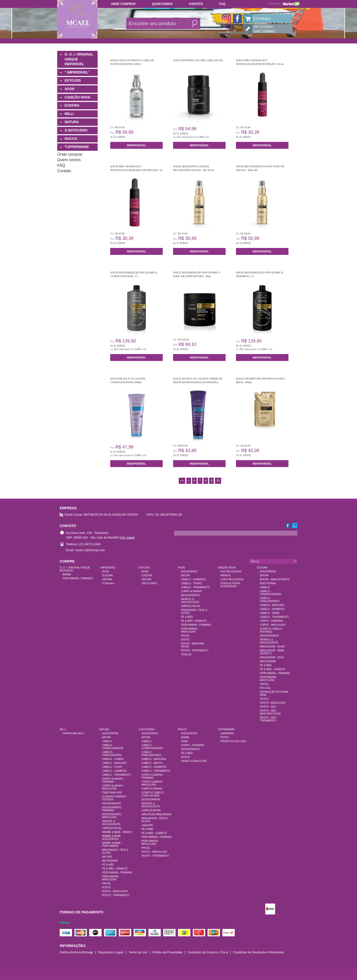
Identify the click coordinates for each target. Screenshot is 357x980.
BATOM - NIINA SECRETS (275, 579)
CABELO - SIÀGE (270, 613)
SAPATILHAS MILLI (73, 733)
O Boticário (108, 583)
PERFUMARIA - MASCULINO (190, 630)
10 (218, 481)
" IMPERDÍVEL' (77, 72)
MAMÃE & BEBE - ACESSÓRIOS (112, 838)
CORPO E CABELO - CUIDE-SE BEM (153, 794)
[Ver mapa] (127, 538)
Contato (196, 4)
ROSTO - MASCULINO (273, 703)
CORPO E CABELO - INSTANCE (272, 630)
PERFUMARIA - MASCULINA (269, 679)
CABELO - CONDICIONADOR (270, 593)
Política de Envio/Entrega (76, 952)
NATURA (72, 122)
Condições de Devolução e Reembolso (259, 952)
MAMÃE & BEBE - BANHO (117, 832)
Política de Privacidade (167, 952)
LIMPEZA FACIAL (191, 606)
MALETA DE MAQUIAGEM (156, 814)
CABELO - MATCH (152, 763)
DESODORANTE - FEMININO (112, 809)
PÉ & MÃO (187, 617)
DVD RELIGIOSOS (231, 572)
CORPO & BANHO (191, 591)
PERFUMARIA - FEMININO (78, 578)
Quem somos (162, 4)
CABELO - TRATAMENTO (195, 587)
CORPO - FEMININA (271, 621)
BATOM (185, 575)
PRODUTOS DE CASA (233, 741)
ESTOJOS (73, 80)
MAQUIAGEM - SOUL (272, 657)
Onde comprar (123, 4)
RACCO (71, 139)
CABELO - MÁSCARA (272, 605)
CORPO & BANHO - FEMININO (113, 780)
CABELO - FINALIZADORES (270, 600)
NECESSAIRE (268, 661)
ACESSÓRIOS (189, 572)
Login (257, 31)
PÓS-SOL (265, 688)
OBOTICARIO (149, 583)
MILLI (69, 114)
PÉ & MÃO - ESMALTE (194, 621)
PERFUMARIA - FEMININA (275, 673)
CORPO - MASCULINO (273, 625)
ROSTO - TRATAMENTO (195, 650)
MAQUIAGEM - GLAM (272, 647)
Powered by (284, 4)
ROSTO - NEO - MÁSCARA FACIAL (270, 712)
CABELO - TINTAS (191, 583)
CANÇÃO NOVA (78, 97)
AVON (69, 89)
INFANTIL (226, 575)
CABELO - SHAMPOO (193, 579)
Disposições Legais (111, 952)
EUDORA (72, 105)
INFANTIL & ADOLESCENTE (190, 601)
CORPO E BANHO (152, 789)
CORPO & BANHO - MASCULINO (113, 787)
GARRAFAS (227, 733)
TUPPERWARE (77, 147)
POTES (225, 737)
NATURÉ (107, 857)
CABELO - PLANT (112, 767)
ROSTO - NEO (268, 707)
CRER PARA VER (112, 793)
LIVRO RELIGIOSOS (232, 579)
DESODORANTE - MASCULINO (112, 816)
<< (182, 481)
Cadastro (269, 31)
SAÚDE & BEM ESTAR (194, 761)
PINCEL (185, 636)
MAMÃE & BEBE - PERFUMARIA (112, 844)
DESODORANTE (190, 595)
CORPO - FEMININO (193, 745)
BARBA (67, 575)
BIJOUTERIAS (268, 583)
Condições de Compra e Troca (208, 952)
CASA (184, 741)
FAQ (222, 4)
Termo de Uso (138, 952)
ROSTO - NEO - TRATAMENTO (269, 719)
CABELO (265, 587)
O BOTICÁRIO (76, 130)
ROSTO (185, 640)
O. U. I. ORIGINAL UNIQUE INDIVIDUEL (79, 59)
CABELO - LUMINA (113, 759)
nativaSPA (147, 825)
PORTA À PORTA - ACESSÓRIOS (231, 585)
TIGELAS (186, 654)
